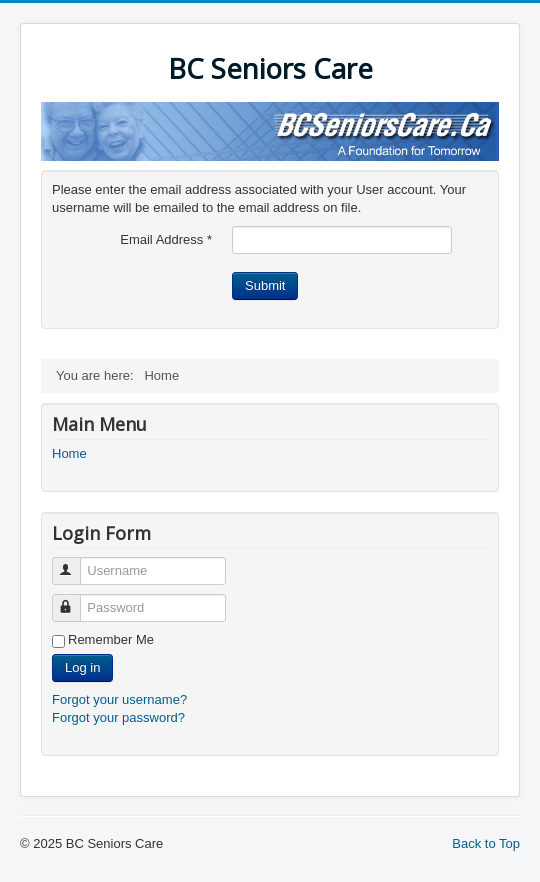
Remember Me (111, 639)
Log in (82, 667)
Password (75, 599)
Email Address (166, 239)
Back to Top (486, 843)
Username (75, 562)
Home (69, 453)
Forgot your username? (119, 699)
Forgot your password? (118, 717)
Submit (265, 285)
